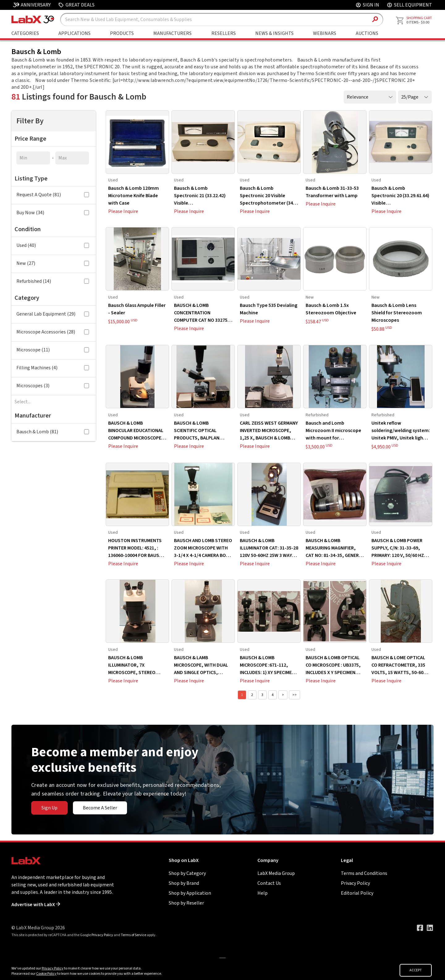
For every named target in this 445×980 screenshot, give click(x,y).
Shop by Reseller (186, 903)
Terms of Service (133, 935)
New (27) (53, 263)
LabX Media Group (276, 873)
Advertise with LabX (36, 905)
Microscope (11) (53, 350)
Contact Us (269, 883)
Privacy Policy (355, 883)
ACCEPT (416, 970)
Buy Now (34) (53, 213)
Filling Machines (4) (53, 368)
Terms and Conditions (364, 873)
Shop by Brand (184, 883)
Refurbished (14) (53, 281)
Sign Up (49, 808)
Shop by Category (187, 873)
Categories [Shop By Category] (25, 33)
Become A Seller (100, 808)
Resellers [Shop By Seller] (224, 33)
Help (263, 893)
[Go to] (222, 957)
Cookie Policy (46, 974)
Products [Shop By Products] (122, 33)
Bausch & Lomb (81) (53, 432)
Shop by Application (190, 893)
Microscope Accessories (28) (53, 332)
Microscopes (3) (53, 386)
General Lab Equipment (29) (53, 314)
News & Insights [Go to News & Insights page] (274, 33)
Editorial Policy (357, 893)
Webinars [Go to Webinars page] (325, 33)
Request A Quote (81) (53, 195)
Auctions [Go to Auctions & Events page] (367, 33)
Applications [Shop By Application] (74, 33)
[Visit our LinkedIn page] (430, 928)
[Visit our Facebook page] (420, 928)
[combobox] (54, 402)
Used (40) (53, 245)
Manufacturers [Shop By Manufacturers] (172, 33)
